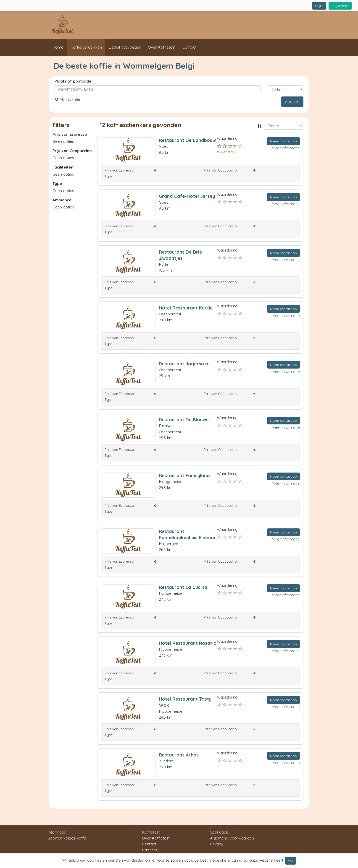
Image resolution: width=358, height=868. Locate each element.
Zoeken (292, 102)
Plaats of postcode (73, 81)
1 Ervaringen (226, 152)
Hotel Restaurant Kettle (186, 308)
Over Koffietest (162, 47)
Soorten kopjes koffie (67, 838)
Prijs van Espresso (70, 134)
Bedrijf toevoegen (125, 47)
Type (57, 183)
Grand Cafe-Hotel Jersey (187, 196)
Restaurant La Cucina (183, 587)
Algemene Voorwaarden (232, 838)
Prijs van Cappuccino (72, 151)
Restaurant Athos (179, 755)
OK (291, 861)
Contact (190, 47)
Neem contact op (283, 141)
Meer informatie (286, 148)
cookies (94, 860)
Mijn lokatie (67, 99)
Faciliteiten (63, 167)
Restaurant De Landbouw (187, 140)
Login (319, 6)
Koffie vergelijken (86, 47)
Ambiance (62, 200)
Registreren (340, 6)
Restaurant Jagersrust (184, 364)
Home (58, 47)
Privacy (217, 844)
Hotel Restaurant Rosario (188, 643)
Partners (150, 850)
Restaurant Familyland (184, 475)
